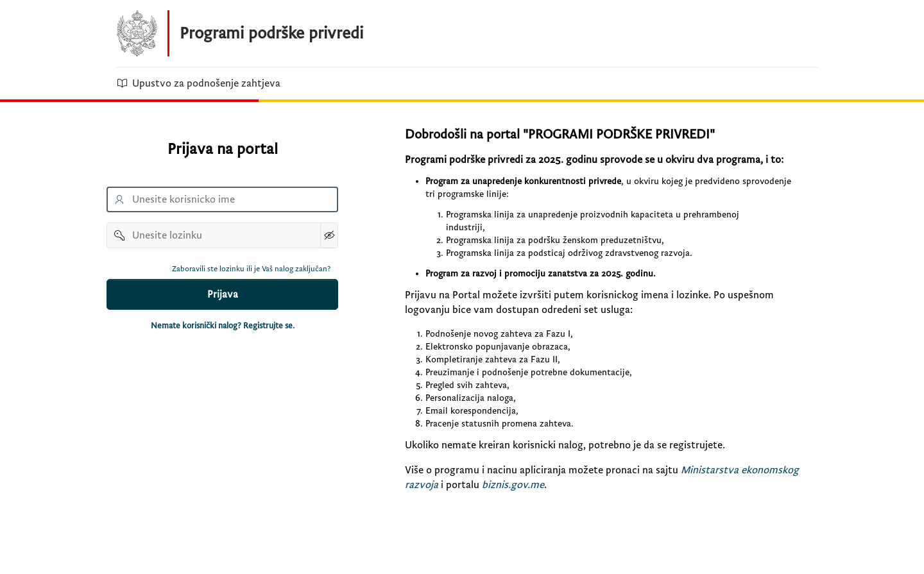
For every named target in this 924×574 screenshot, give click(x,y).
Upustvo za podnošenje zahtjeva (199, 83)
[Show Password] (329, 235)
